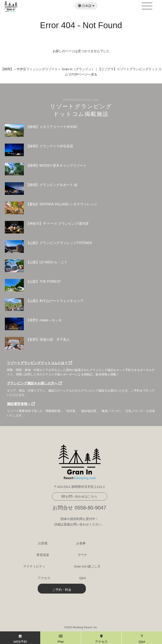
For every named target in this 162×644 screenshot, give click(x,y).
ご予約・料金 (62, 590)
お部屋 (43, 543)
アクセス (44, 578)
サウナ (83, 555)
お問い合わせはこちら (79, 496)
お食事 (81, 543)
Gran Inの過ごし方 (87, 566)
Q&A (82, 578)
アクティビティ (34, 566)
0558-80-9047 (90, 508)
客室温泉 (43, 555)
